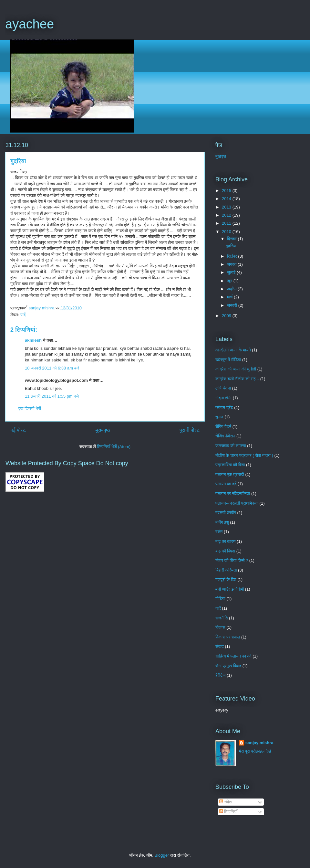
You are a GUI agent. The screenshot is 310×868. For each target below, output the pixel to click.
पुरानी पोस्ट (190, 430)
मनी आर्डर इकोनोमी (230, 589)
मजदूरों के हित (226, 579)
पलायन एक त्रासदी (230, 474)
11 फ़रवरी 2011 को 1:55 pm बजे (52, 396)
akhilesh (33, 340)
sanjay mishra (259, 743)
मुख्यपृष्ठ (103, 430)
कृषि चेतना (223, 388)
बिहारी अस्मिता (226, 570)
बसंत (219, 532)
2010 (227, 232)
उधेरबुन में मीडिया (228, 360)
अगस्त (232, 264)
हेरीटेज (220, 675)
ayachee (30, 24)
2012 (227, 215)
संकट (220, 646)
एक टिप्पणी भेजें (30, 408)
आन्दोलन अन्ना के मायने (233, 350)
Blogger (162, 855)
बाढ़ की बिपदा (225, 551)
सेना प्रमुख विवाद (228, 666)
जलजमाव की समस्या (231, 446)
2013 (227, 207)
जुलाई (232, 272)
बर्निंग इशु (222, 522)
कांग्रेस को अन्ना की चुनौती (236, 369)
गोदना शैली (223, 398)
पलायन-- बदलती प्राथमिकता (237, 503)
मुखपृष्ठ (221, 156)
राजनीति (222, 618)
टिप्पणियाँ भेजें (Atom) (114, 447)
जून (230, 281)
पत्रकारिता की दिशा (230, 465)
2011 (227, 223)
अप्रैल (232, 289)
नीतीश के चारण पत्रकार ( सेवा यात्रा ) (244, 455)
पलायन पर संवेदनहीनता (233, 493)
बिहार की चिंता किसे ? (232, 560)
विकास (220, 627)
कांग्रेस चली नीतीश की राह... (237, 379)
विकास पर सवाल (228, 637)
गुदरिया (231, 246)
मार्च (230, 297)
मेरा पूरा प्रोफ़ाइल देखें (255, 751)
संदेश (226, 802)
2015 (227, 191)
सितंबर (233, 256)
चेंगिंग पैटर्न (223, 427)
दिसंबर (232, 239)
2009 (227, 316)
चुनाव (219, 417)
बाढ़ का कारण (225, 541)
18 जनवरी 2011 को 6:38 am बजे (52, 368)
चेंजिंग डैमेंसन (225, 436)
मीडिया (220, 599)
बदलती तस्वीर (226, 513)
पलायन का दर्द (226, 484)
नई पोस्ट (18, 430)
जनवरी (233, 305)
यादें (23, 315)
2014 (227, 199)
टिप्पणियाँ (228, 812)
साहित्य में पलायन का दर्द (233, 656)
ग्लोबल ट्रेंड (224, 407)
